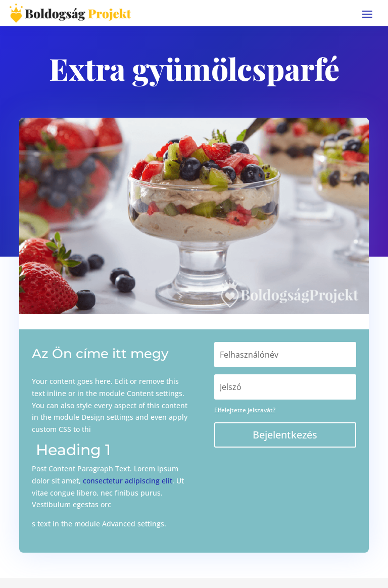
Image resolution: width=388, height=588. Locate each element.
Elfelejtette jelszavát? (245, 410)
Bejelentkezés (285, 435)
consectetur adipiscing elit (128, 481)
